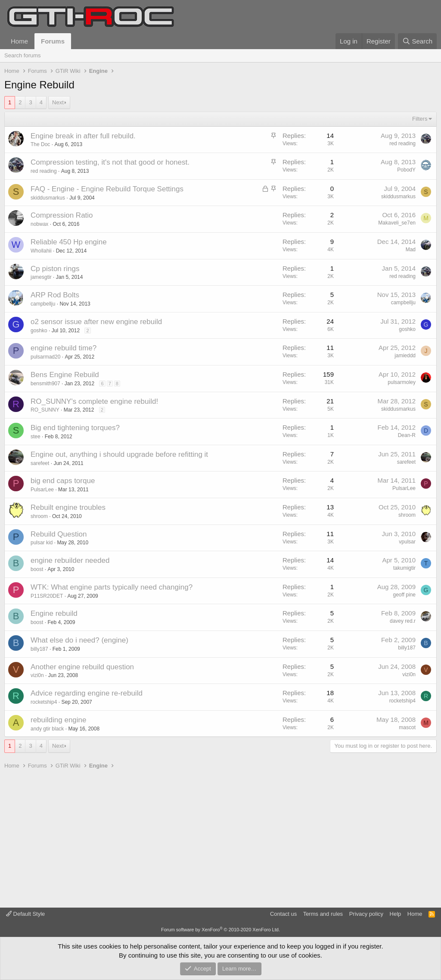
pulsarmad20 (45, 357)
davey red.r (403, 621)
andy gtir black (47, 729)
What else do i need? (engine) (79, 640)
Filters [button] (420, 119)
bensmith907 (45, 384)
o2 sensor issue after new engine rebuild (96, 322)
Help (396, 914)
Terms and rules (323, 914)
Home (19, 41)
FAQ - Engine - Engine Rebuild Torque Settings (107, 189)
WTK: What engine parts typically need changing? (112, 587)
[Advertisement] (220, 839)
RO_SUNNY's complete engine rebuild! (94, 401)
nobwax (39, 224)
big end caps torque (63, 481)
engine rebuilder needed (70, 560)
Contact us (283, 914)
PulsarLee (42, 490)
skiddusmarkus (48, 198)
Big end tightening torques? (75, 428)
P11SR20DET (47, 596)
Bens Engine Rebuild (65, 375)
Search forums (23, 55)
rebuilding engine (59, 720)
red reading (402, 144)
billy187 (39, 649)
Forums (53, 41)
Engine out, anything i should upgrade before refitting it (119, 454)
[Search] (417, 41)
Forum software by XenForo (220, 930)
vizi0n (37, 675)
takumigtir (404, 568)
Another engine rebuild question (82, 667)
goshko (39, 331)
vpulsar (407, 542)
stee (36, 437)
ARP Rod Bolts (55, 295)
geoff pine (405, 595)
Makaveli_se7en (397, 223)
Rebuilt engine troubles (68, 507)
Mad (411, 250)
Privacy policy (366, 914)
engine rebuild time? (64, 348)
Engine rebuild (54, 613)
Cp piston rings (55, 269)
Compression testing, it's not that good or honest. (110, 162)
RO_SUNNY (45, 410)
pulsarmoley (402, 382)
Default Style (25, 914)
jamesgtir (41, 277)
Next (58, 102)
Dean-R (407, 435)
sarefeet (40, 463)
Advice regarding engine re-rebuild (87, 693)
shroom (39, 516)
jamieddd (405, 356)
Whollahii (41, 251)
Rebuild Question (59, 534)
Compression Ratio (62, 215)
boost (37, 569)
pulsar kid (42, 543)
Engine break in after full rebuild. (83, 136)
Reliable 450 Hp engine (69, 242)
